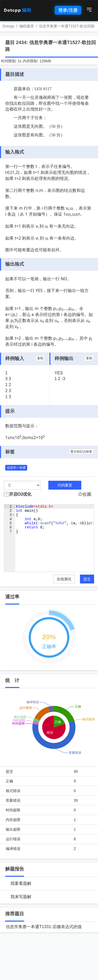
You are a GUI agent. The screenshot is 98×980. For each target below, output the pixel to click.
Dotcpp (18, 10)
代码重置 (65, 485)
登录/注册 (68, 10)
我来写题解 (21, 897)
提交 (87, 579)
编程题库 (27, 26)
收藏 (84, 494)
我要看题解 (21, 883)
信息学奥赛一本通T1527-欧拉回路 (67, 26)
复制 (40, 358)
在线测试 (64, 579)
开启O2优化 (20, 494)
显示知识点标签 (81, 452)
